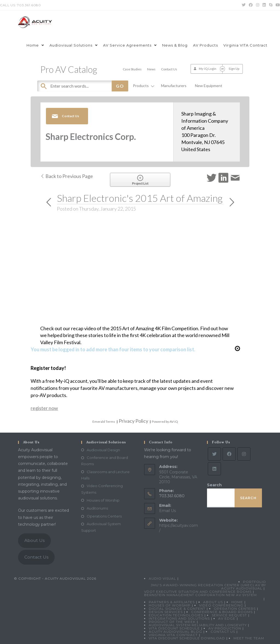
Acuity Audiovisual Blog (175, 632)
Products (143, 86)
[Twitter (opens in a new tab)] (244, 5)
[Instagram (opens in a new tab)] (258, 5)
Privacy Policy (133, 421)
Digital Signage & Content (177, 609)
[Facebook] (229, 454)
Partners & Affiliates (172, 602)
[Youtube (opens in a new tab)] (277, 5)
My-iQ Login (208, 69)
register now (44, 408)
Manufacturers (174, 86)
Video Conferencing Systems (102, 489)
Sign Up (234, 69)
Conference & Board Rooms (222, 612)
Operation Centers (235, 609)
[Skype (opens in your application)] (271, 5)
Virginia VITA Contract (173, 635)
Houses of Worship (103, 500)
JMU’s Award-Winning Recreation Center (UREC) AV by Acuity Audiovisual (208, 587)
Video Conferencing (221, 605)
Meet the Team (249, 638)
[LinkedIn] (214, 469)
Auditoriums (97, 508)
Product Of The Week (172, 622)
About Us (34, 540)
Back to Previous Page (67, 176)
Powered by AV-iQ (165, 422)
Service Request (229, 615)
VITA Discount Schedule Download (187, 638)
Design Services (166, 612)
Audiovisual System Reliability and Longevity (198, 625)
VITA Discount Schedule (174, 628)
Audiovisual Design (103, 450)
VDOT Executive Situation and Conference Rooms (198, 592)
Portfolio (255, 582)
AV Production (225, 628)
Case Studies (132, 69)
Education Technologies (176, 615)
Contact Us (169, 69)
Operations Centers (104, 516)
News (151, 69)
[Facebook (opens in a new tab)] (251, 5)
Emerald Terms (104, 422)
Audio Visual (162, 578)
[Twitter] (214, 454)
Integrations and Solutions (179, 618)
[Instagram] (244, 454)
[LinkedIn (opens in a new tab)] (264, 5)
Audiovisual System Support (101, 527)
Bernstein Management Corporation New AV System (200, 595)
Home (237, 602)
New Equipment (209, 86)
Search (214, 485)
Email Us (167, 511)
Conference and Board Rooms (105, 461)
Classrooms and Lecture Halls (105, 475)
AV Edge (227, 618)
